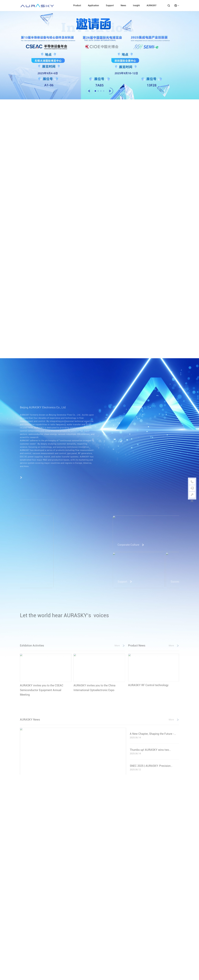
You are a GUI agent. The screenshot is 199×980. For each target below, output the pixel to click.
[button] (89, 91)
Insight (136, 5)
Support (110, 5)
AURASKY (152, 5)
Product (77, 5)
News (123, 5)
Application (93, 5)
